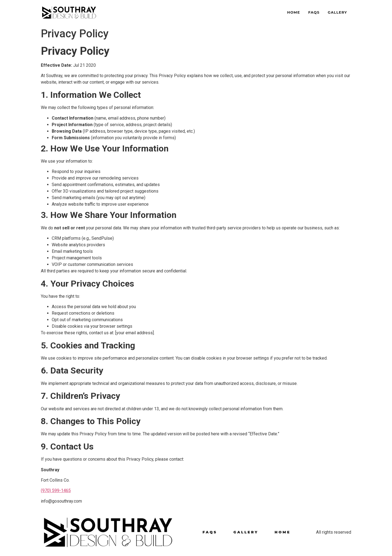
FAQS (314, 12)
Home (294, 12)
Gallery (337, 12)
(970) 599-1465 (56, 490)
